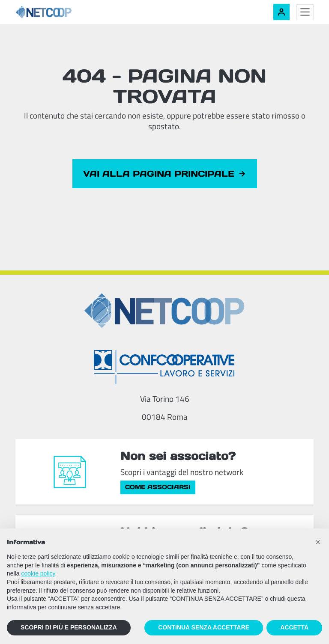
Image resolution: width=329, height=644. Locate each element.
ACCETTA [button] (294, 627)
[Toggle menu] (305, 12)
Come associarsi (158, 487)
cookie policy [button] (38, 573)
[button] (318, 542)
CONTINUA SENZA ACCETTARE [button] (204, 627)
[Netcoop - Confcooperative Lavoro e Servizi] (63, 12)
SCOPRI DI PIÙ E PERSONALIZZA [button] (69, 627)
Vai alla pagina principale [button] (165, 174)
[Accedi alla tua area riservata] (281, 12)
